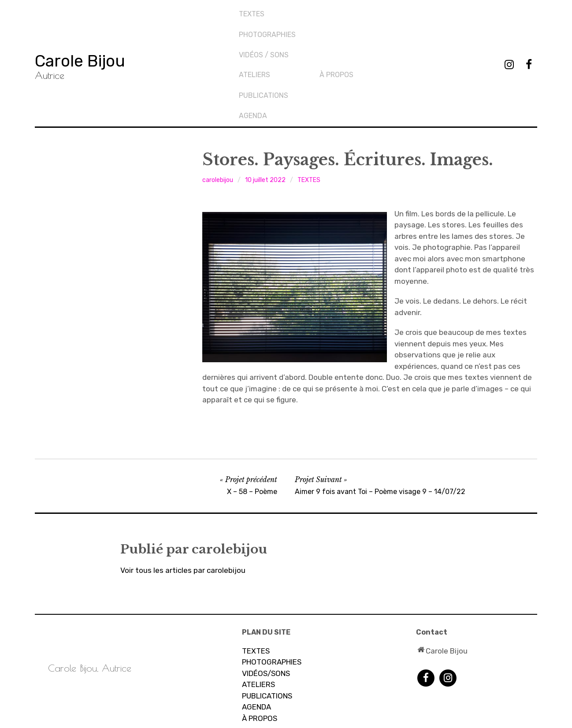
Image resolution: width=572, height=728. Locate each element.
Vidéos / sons (265, 41)
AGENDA (334, 41)
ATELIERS (258, 613)
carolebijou (218, 108)
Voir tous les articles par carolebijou (183, 498)
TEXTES (253, 11)
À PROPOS (260, 646)
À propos (418, 11)
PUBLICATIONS (345, 26)
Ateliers (336, 11)
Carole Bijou (94, 24)
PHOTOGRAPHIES (268, 26)
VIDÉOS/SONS (266, 602)
